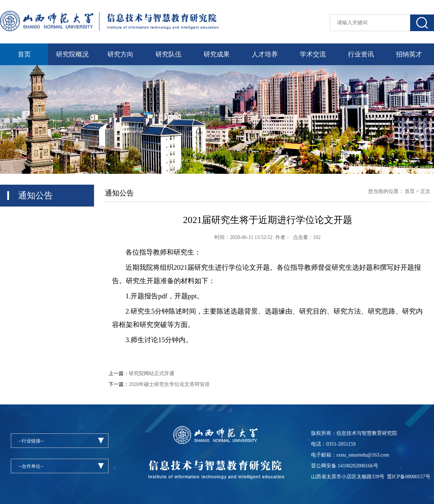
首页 (24, 54)
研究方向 (120, 54)
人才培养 (265, 54)
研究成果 (217, 54)
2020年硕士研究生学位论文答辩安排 (169, 384)
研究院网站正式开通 (152, 373)
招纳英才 (409, 54)
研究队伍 (169, 54)
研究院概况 (72, 54)
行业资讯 (361, 54)
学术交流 (313, 54)
